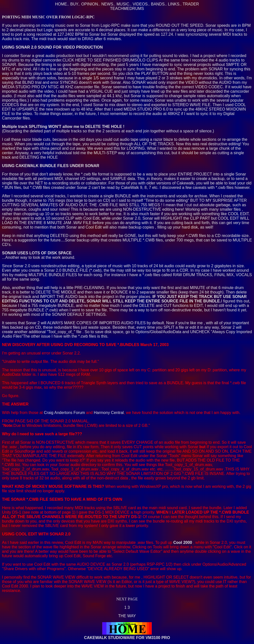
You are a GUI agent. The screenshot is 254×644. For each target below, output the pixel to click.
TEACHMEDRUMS (127, 9)
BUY (74, 4)
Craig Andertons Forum (64, 413)
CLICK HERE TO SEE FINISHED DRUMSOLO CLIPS (110, 60)
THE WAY (127, 616)
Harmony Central (109, 413)
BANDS (158, 4)
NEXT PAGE (127, 599)
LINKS (174, 4)
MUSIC (123, 4)
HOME (61, 4)
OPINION (90, 4)
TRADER (191, 4)
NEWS (107, 4)
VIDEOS (140, 4)
